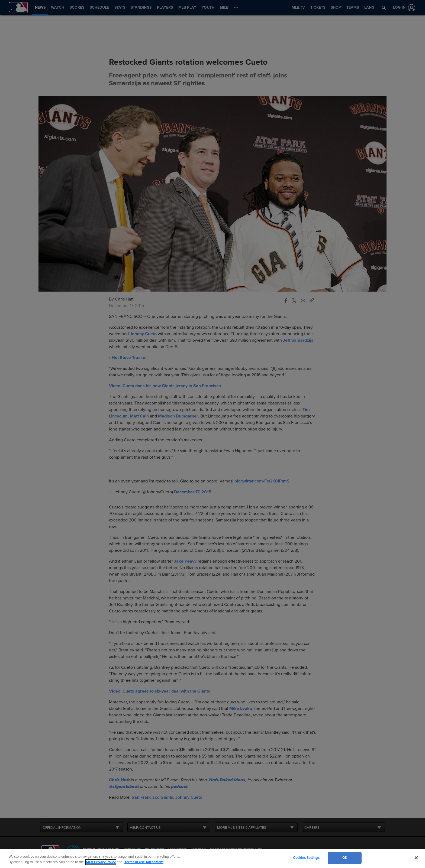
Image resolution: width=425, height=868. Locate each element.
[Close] (416, 858)
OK (345, 858)
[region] (212, 858)
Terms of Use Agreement (144, 862)
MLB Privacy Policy (101, 862)
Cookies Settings (306, 858)
